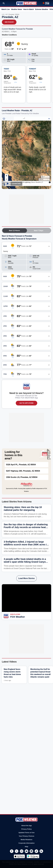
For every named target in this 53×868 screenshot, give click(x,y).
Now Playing (15, 614)
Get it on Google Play (33, 856)
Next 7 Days (39, 231)
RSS (41, 851)
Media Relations (27, 840)
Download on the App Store (19, 856)
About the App (26, 826)
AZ (7, 14)
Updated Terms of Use (26, 833)
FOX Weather (18, 617)
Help (26, 847)
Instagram (22, 851)
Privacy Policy (26, 829)
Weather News (17, 9)
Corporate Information (26, 843)
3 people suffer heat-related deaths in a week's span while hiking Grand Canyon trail (25, 562)
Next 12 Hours (14, 231)
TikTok (36, 851)
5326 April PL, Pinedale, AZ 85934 (21, 465)
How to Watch (29, 9)
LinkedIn (31, 851)
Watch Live (6, 9)
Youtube (26, 851)
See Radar (9, 22)
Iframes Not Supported (26, 153)
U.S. (3, 14)
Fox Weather (27, 3)
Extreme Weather (42, 9)
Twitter (17, 851)
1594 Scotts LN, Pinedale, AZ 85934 (22, 477)
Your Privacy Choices (27, 836)
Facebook (12, 851)
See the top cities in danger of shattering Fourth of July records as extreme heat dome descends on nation (26, 527)
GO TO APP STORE (26, 403)
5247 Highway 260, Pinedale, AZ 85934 (23, 471)
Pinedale (11, 14)
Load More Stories (26, 578)
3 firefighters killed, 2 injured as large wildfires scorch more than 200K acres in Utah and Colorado (26, 545)
